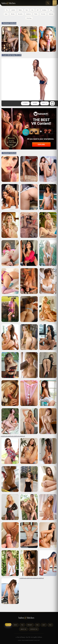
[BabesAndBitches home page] (11, 3)
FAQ (37, 625)
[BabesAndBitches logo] (29, 618)
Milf (38, 10)
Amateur (44, 10)
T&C (22, 625)
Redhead (51, 14)
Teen (27, 10)
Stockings (29, 18)
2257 (44, 625)
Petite (36, 14)
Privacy (30, 625)
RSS (50, 625)
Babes (20, 10)
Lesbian (13, 10)
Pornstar (43, 14)
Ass (32, 10)
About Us (23, 629)
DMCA (16, 625)
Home (35, 103)
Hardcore (28, 14)
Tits (7, 10)
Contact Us (34, 629)
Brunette (20, 14)
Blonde (13, 14)
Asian (6, 14)
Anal (51, 10)
